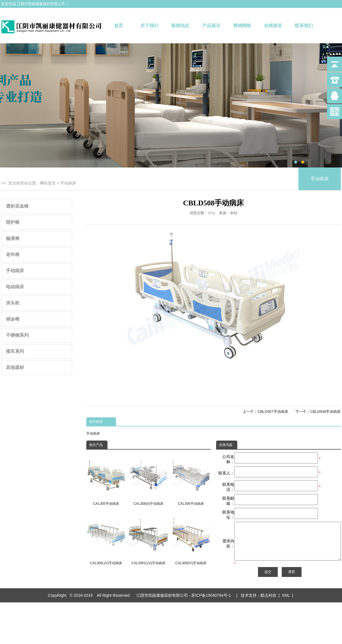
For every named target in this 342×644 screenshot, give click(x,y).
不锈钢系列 (17, 335)
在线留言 (273, 26)
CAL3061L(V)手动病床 (148, 539)
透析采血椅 (17, 206)
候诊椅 (13, 319)
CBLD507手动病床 (273, 412)
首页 (119, 26)
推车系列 (15, 351)
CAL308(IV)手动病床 (191, 539)
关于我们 (149, 26)
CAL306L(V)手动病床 (106, 539)
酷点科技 (268, 609)
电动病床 (15, 287)
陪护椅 (13, 222)
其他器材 (15, 367)
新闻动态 (180, 26)
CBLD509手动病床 (325, 412)
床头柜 (13, 303)
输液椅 (13, 238)
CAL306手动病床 (191, 479)
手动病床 (68, 183)
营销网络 (242, 26)
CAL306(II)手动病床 (148, 479)
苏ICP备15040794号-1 (212, 609)
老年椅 (13, 255)
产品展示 (211, 26)
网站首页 (48, 183)
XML (286, 609)
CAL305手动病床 (106, 479)
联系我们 (304, 26)
